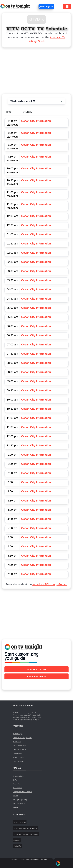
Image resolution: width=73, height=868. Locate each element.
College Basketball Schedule (22, 792)
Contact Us (17, 846)
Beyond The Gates (19, 803)
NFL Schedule (17, 788)
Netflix (15, 780)
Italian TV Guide (18, 761)
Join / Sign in (46, 6)
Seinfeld (15, 796)
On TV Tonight (18, 734)
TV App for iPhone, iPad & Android (25, 828)
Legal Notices (33, 859)
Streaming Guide (18, 776)
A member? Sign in (36, 676)
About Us (17, 840)
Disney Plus (17, 784)
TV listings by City (20, 822)
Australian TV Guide (19, 745)
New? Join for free (36, 669)
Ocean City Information (36, 121)
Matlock (15, 807)
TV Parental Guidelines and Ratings (26, 834)
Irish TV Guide (17, 753)
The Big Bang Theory (20, 799)
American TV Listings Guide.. (50, 584)
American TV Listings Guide (22, 738)
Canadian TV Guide (19, 749)
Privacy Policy (42, 859)
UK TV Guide (17, 742)
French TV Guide (18, 757)
